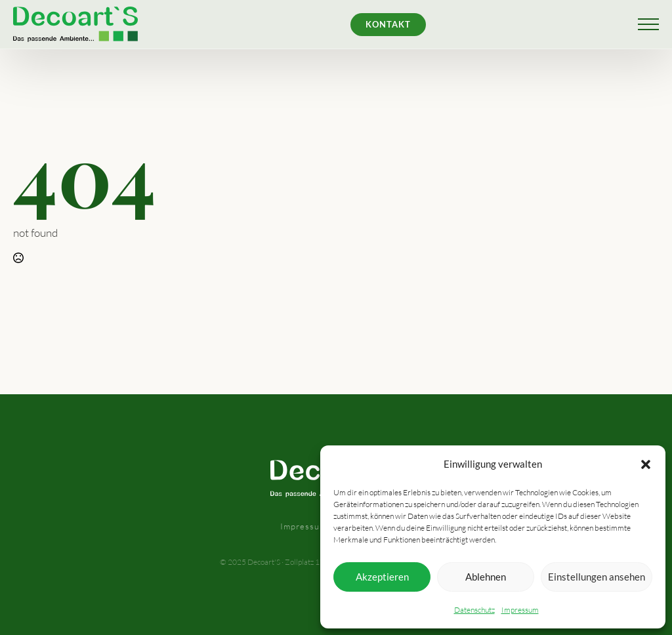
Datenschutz (474, 610)
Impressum (520, 610)
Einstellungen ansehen (597, 577)
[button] (646, 464)
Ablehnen (486, 577)
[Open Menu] (648, 24)
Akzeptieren (382, 577)
